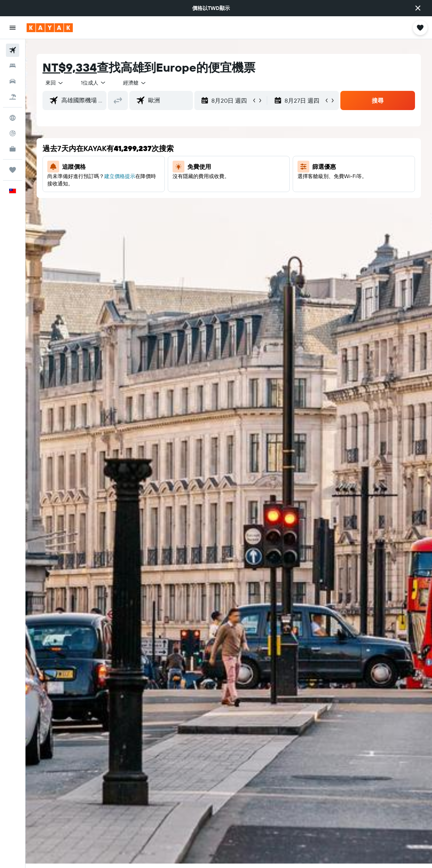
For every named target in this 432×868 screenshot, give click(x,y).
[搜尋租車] (13, 81)
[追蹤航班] (13, 133)
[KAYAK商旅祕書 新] (13, 149)
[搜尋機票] (13, 50)
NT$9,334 (70, 67)
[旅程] (13, 170)
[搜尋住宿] (13, 66)
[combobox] (135, 83)
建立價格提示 (120, 176)
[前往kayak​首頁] (50, 28)
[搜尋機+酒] (13, 97)
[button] (418, 8)
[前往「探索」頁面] (13, 118)
